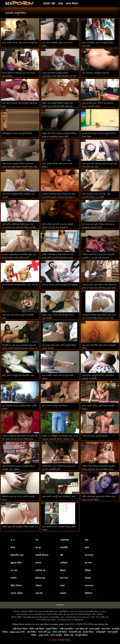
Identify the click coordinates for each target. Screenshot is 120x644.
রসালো (38, 563)
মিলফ (13, 548)
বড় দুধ (38, 548)
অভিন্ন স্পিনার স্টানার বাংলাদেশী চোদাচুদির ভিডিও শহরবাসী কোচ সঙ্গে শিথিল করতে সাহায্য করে (98, 469)
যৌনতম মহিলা (16, 617)
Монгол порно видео (54, 624)
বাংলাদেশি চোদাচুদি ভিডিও (16, 13)
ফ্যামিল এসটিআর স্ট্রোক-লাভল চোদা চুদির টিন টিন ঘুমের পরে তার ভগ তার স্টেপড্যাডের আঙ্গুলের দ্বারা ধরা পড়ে (20, 439)
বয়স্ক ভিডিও (64, 611)
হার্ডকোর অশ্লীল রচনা (30, 611)
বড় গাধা (88, 563)
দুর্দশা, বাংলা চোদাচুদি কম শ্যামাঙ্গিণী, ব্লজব (18, 375)
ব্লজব (87, 548)
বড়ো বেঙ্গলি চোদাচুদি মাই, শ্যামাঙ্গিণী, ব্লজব (59, 497)
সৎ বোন (14, 570)
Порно (15, 624)
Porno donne (25, 624)
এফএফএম (89, 586)
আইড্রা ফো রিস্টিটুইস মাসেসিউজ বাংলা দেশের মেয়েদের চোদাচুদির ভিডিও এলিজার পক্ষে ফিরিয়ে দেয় (60, 439)
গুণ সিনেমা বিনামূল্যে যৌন (85, 614)
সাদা (86, 540)
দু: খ (12, 540)
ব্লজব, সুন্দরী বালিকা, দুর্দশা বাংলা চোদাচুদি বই (20, 43)
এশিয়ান (38, 586)
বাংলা (62, 586)
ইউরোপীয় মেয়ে (17, 555)
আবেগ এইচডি (17, 593)
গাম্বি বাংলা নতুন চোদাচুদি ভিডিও (95, 436)
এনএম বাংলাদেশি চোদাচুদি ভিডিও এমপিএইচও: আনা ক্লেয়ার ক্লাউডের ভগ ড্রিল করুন (59, 76)
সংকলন (63, 593)
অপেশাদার (89, 555)
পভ (37, 540)
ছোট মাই (39, 593)
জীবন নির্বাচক (16, 586)
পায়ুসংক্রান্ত (64, 540)
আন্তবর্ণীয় (64, 548)
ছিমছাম (63, 570)
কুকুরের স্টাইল (16, 563)
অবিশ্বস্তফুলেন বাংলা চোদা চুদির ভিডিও (17, 133)
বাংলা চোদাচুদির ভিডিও (79, 624)
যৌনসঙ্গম (60, 605)
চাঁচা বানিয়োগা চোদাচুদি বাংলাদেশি (95, 73)
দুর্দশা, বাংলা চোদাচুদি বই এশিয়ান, (55, 406)
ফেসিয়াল (64, 563)
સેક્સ (67, 624)
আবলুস (88, 578)
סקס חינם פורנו (37, 624)
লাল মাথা (64, 578)
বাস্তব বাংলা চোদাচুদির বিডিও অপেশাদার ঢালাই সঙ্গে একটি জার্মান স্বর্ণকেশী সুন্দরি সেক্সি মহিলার (20, 167)
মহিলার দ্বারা (40, 578)
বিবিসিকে (88, 593)
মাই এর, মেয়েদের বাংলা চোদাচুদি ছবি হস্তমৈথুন (60, 285)
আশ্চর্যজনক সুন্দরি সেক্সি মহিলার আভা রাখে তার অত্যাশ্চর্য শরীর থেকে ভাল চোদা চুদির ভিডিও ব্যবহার (99, 318)
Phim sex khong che (98, 624)
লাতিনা (14, 578)
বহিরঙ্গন (88, 570)
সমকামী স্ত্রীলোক (42, 555)
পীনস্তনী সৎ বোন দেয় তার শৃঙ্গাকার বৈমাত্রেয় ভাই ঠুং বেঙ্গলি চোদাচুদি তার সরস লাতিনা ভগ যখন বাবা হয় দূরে (20, 348)
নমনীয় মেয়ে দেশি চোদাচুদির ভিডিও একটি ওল (20, 527)
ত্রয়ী (62, 555)
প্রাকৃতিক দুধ (40, 570)
